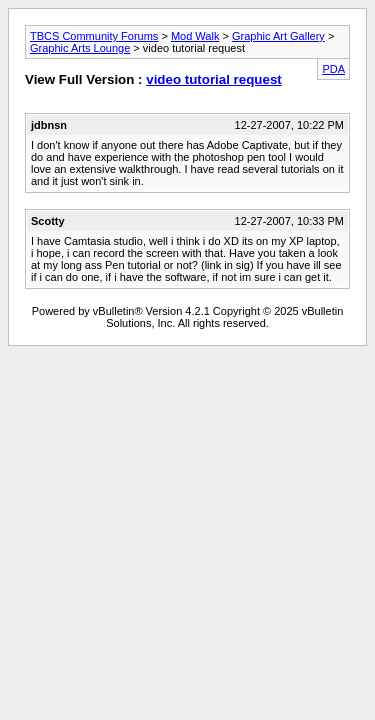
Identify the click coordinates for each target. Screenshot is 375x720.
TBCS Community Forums (94, 36)
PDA (333, 69)
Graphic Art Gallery (278, 36)
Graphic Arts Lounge (80, 48)
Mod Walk (195, 36)
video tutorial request (214, 79)
